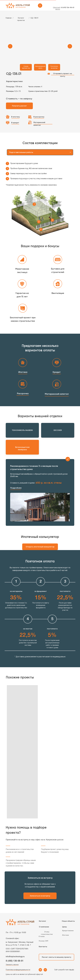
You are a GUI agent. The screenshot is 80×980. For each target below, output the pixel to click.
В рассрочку (39, 117)
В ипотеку (16, 117)
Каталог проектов (21, 19)
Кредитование (68, 931)
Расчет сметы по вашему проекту (57, 957)
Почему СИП (43, 941)
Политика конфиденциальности (18, 970)
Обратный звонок (56, 8)
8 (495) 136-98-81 (68, 8)
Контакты (43, 947)
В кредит (15, 123)
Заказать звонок (12, 965)
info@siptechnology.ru (15, 957)
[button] (16, 490)
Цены (64, 927)
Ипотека (23, 372)
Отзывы (42, 936)
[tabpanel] (40, 199)
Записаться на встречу (40, 896)
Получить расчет (19, 106)
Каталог (42, 921)
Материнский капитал (39, 124)
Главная (9, 18)
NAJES (72, 970)
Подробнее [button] (16, 488)
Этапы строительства (47, 933)
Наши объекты (68, 921)
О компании (44, 927)
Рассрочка (23, 393)
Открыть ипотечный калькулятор (40, 547)
